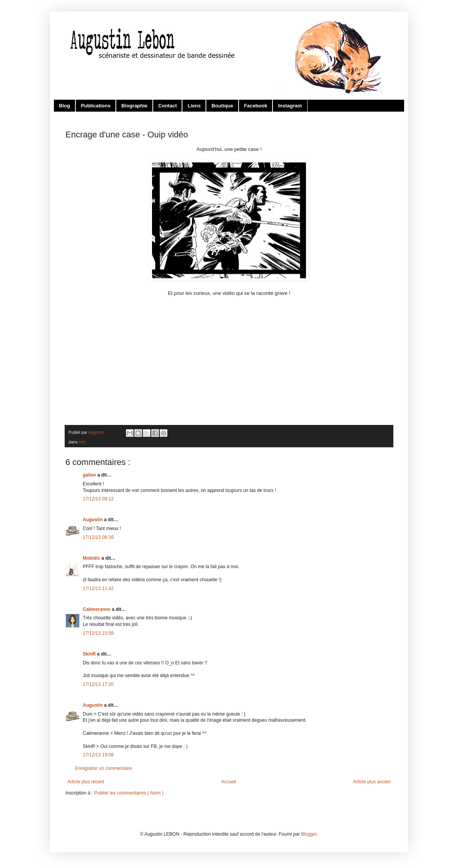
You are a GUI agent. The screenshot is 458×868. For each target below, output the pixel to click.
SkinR (90, 654)
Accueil (229, 782)
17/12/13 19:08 (98, 755)
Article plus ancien (372, 782)
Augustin (93, 520)
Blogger (309, 834)
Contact (167, 106)
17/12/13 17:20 (98, 684)
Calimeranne (97, 609)
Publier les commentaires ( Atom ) (129, 793)
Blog (64, 106)
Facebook (256, 106)
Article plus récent (86, 782)
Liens (194, 106)
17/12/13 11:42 (98, 589)
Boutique (222, 106)
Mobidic (92, 558)
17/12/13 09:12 (98, 499)
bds (82, 442)
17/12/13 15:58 (98, 633)
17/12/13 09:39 (98, 537)
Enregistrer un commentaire (104, 768)
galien (90, 475)
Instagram (290, 106)
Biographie (134, 106)
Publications (96, 106)
